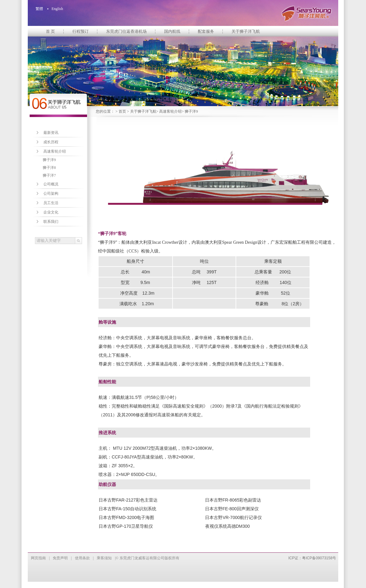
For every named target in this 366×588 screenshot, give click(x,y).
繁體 (39, 9)
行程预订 (81, 31)
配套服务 (206, 31)
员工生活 (51, 203)
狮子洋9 (49, 160)
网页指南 (38, 558)
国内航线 (172, 31)
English (57, 9)
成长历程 (51, 142)
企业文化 (51, 212)
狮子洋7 (49, 175)
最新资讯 (51, 133)
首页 (122, 111)
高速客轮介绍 (170, 111)
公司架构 (51, 194)
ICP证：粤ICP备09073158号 (312, 558)
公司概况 (51, 184)
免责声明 (60, 558)
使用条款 (82, 558)
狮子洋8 (49, 168)
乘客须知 (104, 558)
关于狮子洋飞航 (246, 31)
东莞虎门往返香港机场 (126, 31)
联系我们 (51, 222)
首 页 (50, 31)
